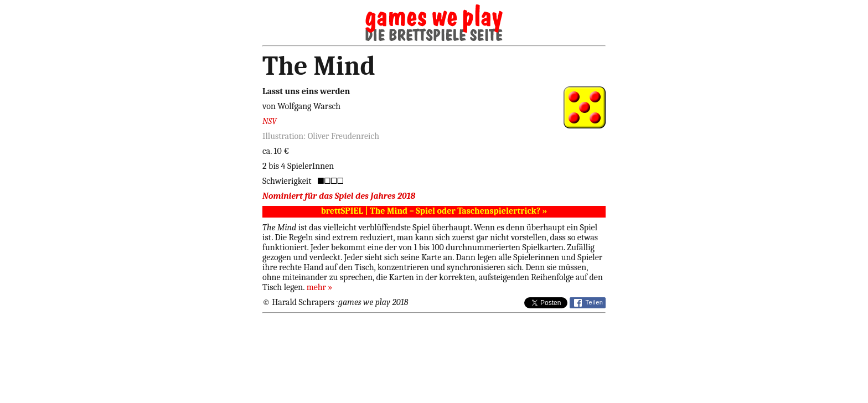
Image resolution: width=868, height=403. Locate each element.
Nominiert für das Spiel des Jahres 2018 (339, 196)
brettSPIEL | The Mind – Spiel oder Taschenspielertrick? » (434, 211)
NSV (270, 121)
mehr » (320, 287)
